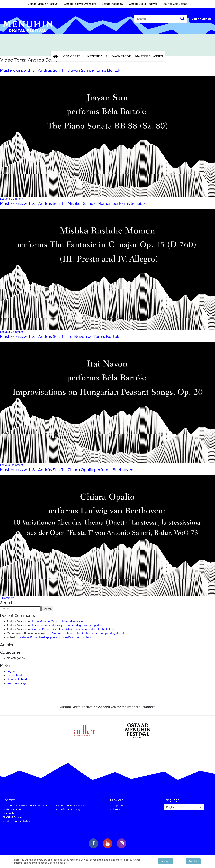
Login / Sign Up (202, 19)
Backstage (121, 56)
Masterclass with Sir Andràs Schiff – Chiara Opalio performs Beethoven (67, 469)
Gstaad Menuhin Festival (43, 4)
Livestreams (96, 56)
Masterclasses (149, 56)
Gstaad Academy (112, 4)
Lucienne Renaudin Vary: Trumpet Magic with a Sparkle (67, 625)
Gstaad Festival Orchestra (80, 4)
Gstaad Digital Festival (143, 4)
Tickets (116, 809)
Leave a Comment (12, 199)
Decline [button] (193, 861)
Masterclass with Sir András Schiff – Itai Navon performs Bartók (60, 336)
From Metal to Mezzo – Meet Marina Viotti (59, 621)
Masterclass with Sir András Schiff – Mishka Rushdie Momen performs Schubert (74, 203)
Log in (11, 671)
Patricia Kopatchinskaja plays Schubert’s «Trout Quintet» (55, 637)
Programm (118, 805)
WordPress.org (16, 683)
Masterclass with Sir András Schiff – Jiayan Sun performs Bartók (60, 70)
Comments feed (17, 679)
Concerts (72, 56)
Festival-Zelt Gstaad (175, 4)
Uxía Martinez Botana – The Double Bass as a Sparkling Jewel (85, 633)
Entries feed (14, 675)
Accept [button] (165, 861)
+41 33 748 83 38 (74, 805)
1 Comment (7, 598)
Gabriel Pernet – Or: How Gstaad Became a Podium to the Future (73, 629)
